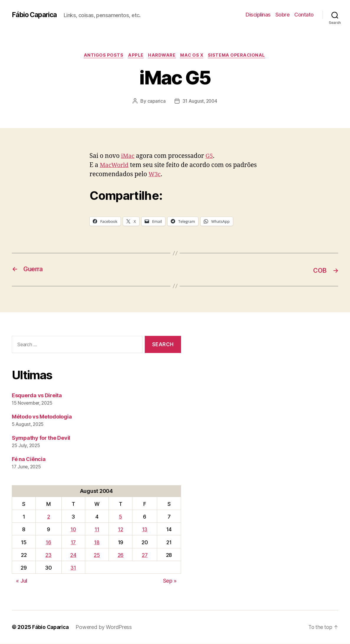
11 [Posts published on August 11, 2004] (97, 530)
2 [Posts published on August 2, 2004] (49, 517)
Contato (304, 15)
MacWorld (115, 166)
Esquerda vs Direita (37, 396)
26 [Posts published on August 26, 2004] (121, 555)
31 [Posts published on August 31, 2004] (73, 568)
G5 (210, 157)
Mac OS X (194, 56)
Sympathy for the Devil (41, 438)
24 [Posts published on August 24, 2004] (73, 555)
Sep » (170, 581)
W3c (155, 175)
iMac (128, 157)
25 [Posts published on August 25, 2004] (97, 555)
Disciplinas (258, 15)
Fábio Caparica (36, 15)
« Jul (22, 581)
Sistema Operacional (240, 56)
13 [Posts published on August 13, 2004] (145, 530)
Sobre (283, 15)
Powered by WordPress (106, 627)
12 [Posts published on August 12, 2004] (120, 530)
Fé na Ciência (29, 459)
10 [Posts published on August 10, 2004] (73, 530)
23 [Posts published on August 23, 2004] (48, 555)
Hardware (162, 56)
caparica (156, 102)
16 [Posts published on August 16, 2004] (48, 543)
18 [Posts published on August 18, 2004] (97, 543)
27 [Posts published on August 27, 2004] (145, 555)
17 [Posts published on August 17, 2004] (73, 543)
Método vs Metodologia (42, 417)
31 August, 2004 (200, 102)
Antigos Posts (101, 56)
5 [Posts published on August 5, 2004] (120, 517)
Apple (135, 56)
